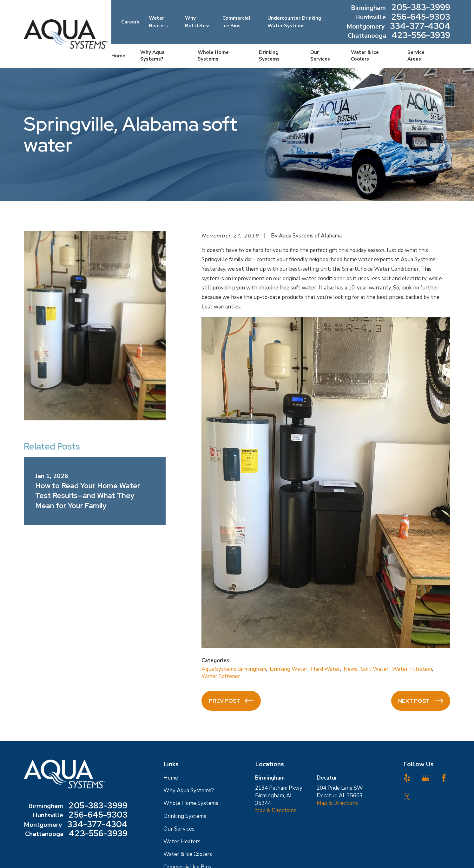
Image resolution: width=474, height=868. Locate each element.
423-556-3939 (421, 36)
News (351, 669)
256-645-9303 (421, 17)
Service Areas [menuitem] (416, 56)
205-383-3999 (421, 8)
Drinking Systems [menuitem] (269, 56)
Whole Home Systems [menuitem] (213, 56)
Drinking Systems (185, 816)
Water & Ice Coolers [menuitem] (365, 56)
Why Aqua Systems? (189, 790)
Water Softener (221, 676)
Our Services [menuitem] (320, 56)
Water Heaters (182, 842)
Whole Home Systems (191, 803)
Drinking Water (289, 669)
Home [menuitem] (118, 56)
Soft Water (375, 669)
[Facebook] (444, 778)
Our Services (179, 829)
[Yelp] (407, 778)
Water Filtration (412, 669)
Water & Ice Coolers (188, 854)
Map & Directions (276, 810)
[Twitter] (407, 797)
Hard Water (326, 669)
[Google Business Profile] (425, 778)
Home (171, 778)
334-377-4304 (420, 26)
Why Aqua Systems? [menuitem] (152, 56)
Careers (130, 22)
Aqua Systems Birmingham (234, 669)
